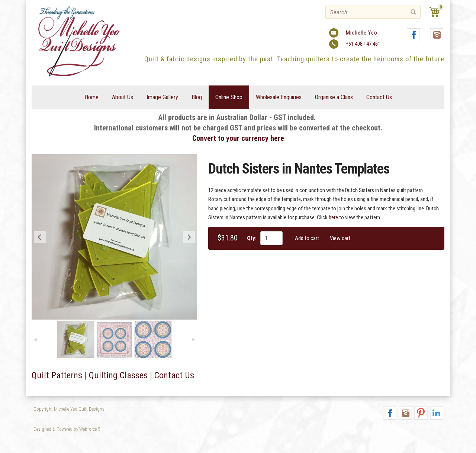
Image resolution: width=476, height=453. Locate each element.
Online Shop (229, 97)
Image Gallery (162, 97)
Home (91, 97)
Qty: (252, 238)
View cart (340, 238)
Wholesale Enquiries (279, 97)
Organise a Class (334, 97)
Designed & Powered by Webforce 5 (67, 429)
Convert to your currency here (238, 138)
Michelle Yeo (362, 33)
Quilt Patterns (57, 375)
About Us (123, 97)
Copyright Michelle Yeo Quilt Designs (69, 409)
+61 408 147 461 (363, 44)
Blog (197, 97)
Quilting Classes (118, 375)
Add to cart (307, 238)
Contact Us (379, 97)
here (333, 217)
